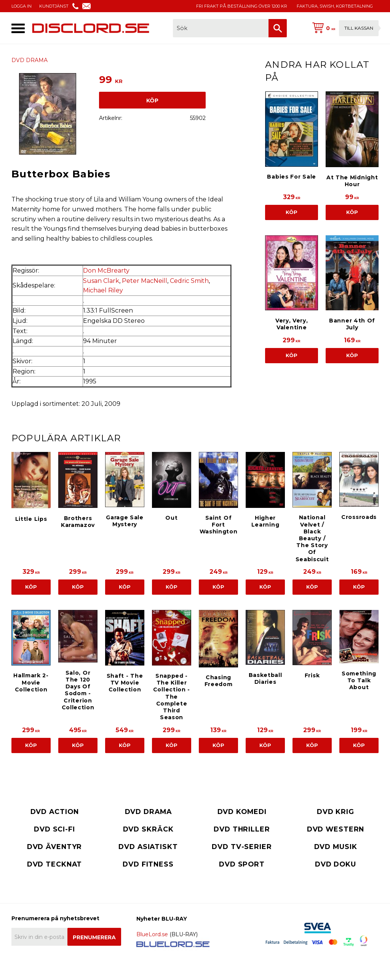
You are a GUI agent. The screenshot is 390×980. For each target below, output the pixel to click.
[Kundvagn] (344, 28)
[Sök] (278, 28)
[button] (18, 28)
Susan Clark (101, 281)
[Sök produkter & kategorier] (221, 28)
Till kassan (359, 28)
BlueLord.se (152, 934)
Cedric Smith (189, 281)
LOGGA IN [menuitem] (22, 6)
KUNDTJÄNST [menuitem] (54, 6)
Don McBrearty (106, 271)
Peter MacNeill (145, 281)
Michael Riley (103, 290)
